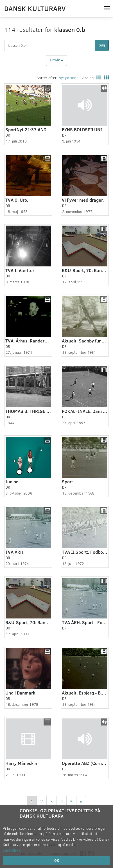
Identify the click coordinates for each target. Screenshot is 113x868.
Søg (102, 45)
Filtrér (56, 61)
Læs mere (12, 850)
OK (57, 860)
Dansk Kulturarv (35, 8)
